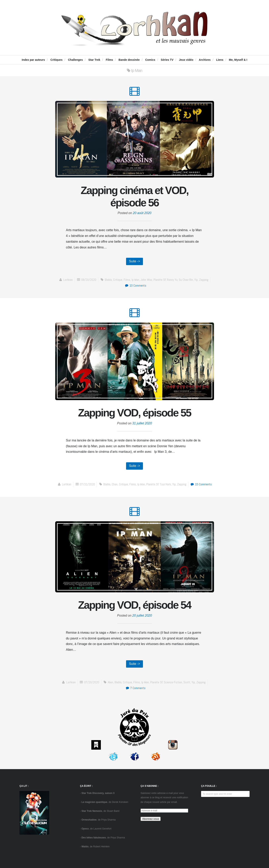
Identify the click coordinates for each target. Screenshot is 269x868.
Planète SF (160, 280)
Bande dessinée (129, 60)
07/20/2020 (92, 682)
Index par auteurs (33, 60)
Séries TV (167, 60)
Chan (115, 484)
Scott (187, 682)
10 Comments (135, 285)
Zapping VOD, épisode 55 (134, 413)
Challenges (75, 60)
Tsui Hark (165, 484)
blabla (108, 280)
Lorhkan (68, 280)
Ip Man (135, 280)
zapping (204, 280)
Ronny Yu (172, 280)
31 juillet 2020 (142, 423)
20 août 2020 (142, 213)
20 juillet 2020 (142, 616)
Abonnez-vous (151, 819)
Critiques (56, 60)
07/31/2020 (87, 484)
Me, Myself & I (238, 60)
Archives (205, 60)
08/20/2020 (89, 280)
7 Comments (135, 688)
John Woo (146, 280)
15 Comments (201, 484)
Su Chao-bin (186, 280)
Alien (110, 682)
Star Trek (94, 60)
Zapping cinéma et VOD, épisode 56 (134, 196)
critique (118, 280)
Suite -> (135, 261)
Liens (220, 60)
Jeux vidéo (186, 60)
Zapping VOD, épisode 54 (134, 605)
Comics (150, 60)
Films (109, 60)
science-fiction (173, 682)
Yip (196, 280)
